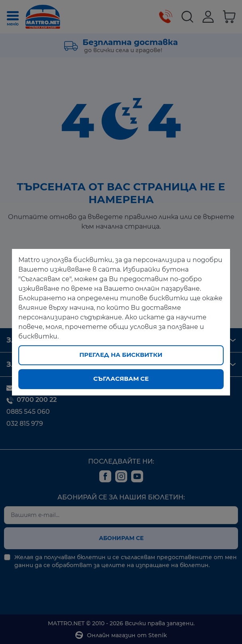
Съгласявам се (121, 379)
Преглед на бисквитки (121, 355)
